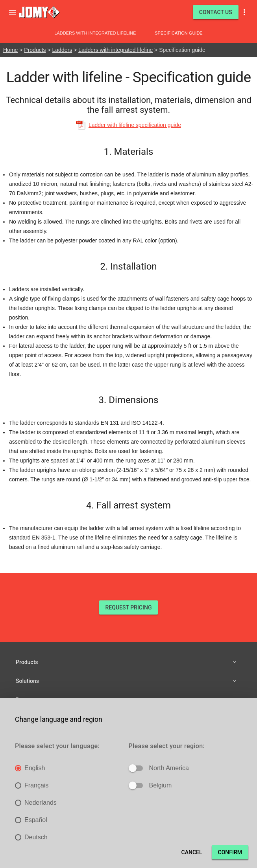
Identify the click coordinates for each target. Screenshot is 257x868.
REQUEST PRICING (129, 607)
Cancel (192, 852)
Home (10, 50)
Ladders (62, 50)
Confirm (230, 852)
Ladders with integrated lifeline (95, 33)
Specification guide (178, 33)
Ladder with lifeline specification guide (135, 125)
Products (35, 50)
